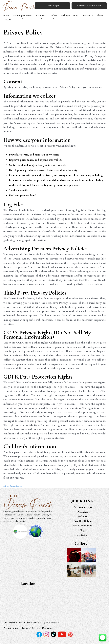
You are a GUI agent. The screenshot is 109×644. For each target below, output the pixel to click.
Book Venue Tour (83, 526)
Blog (76, 15)
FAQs (8, 20)
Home (6, 15)
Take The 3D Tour (83, 521)
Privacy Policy (11, 628)
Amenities (83, 512)
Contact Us (87, 15)
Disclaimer (47, 628)
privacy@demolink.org (13, 486)
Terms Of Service (31, 628)
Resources (41, 15)
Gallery (54, 15)
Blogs (83, 530)
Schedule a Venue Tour (89, 6)
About (100, 15)
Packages (65, 15)
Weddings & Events (22, 15)
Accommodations (83, 508)
